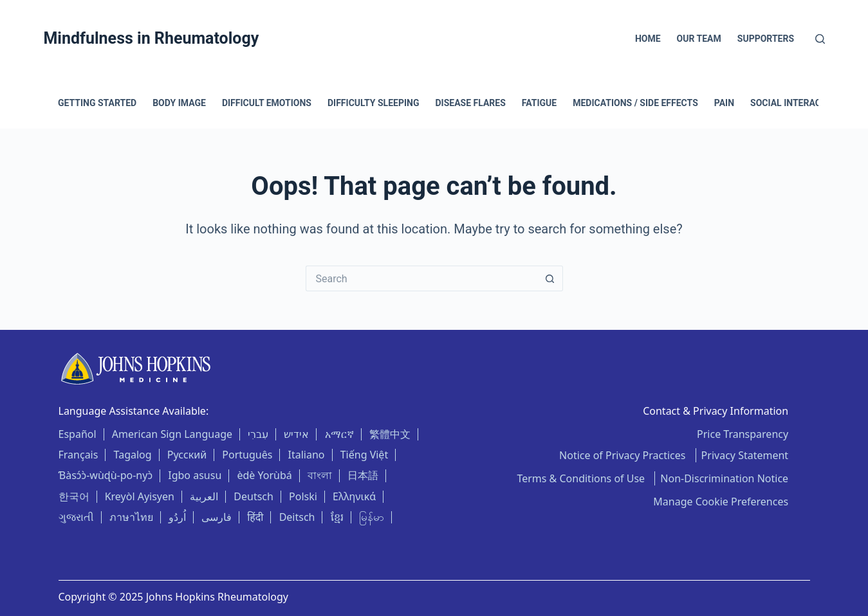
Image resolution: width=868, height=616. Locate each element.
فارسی (217, 517)
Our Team (699, 39)
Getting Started (97, 103)
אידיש (296, 434)
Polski (303, 496)
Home (648, 39)
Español (78, 434)
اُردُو (177, 517)
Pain (724, 103)
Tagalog (133, 455)
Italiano (307, 455)
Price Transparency (743, 434)
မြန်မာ (372, 517)
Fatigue (539, 103)
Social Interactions (799, 103)
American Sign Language (172, 434)
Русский (187, 455)
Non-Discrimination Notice (724, 478)
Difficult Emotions (267, 103)
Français (78, 455)
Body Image (179, 103)
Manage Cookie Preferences (721, 502)
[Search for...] (421, 278)
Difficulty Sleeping (373, 103)
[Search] (820, 39)
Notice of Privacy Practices (624, 455)
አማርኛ (339, 434)
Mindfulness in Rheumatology (151, 38)
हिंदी (255, 517)
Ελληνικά (354, 496)
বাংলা (320, 475)
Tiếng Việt (364, 455)
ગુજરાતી (76, 517)
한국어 (74, 496)
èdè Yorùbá (264, 475)
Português (247, 455)
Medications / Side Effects (635, 103)
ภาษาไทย (131, 517)
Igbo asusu (195, 475)
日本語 (363, 475)
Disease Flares (470, 103)
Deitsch (297, 517)
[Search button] (550, 278)
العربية (204, 496)
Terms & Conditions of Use (582, 478)
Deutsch (254, 496)
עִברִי (258, 434)
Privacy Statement (745, 455)
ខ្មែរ (337, 517)
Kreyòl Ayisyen (140, 496)
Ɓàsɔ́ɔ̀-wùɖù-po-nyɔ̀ (106, 475)
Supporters (766, 39)
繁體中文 (390, 434)
